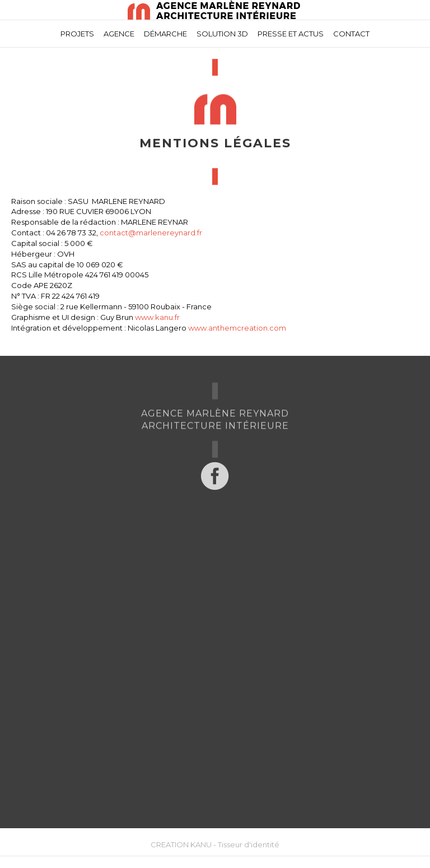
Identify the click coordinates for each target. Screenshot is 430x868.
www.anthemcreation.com (237, 328)
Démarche (165, 34)
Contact (351, 34)
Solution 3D (222, 34)
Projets (77, 34)
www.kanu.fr (157, 317)
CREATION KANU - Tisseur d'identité (215, 844)
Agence (119, 34)
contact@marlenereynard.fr (151, 233)
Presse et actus (291, 34)
